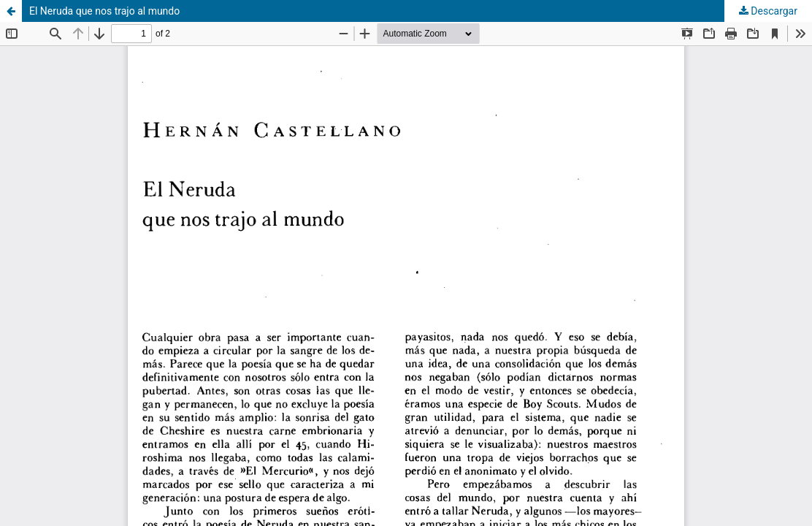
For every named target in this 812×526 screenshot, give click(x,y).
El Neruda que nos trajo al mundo (104, 11)
